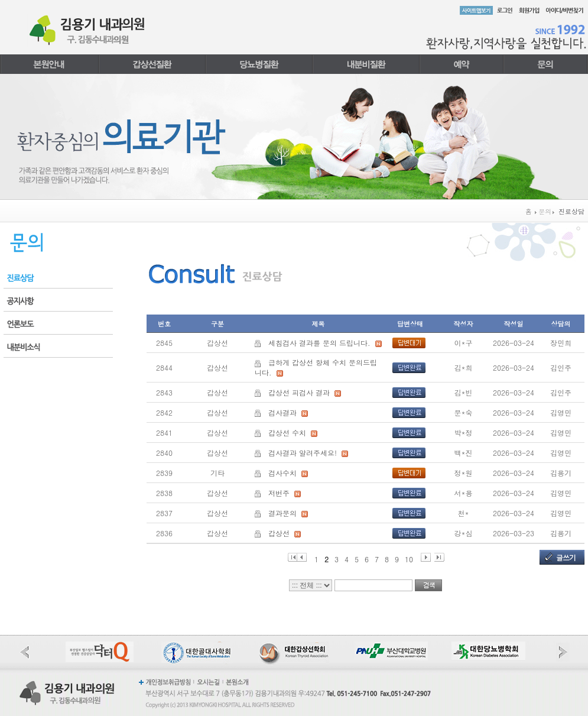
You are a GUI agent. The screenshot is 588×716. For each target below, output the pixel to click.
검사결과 (282, 412)
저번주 (279, 493)
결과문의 (282, 513)
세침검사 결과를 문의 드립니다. (319, 343)
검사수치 (282, 473)
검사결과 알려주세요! (303, 453)
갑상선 (279, 533)
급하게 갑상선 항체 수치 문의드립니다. (316, 367)
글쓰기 (566, 557)
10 (409, 558)
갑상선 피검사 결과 (299, 392)
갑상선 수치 (287, 432)
